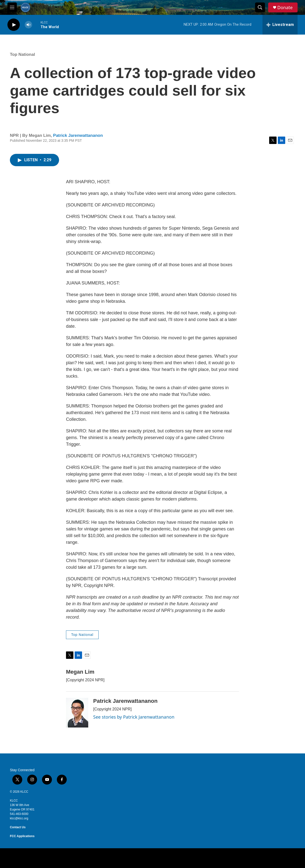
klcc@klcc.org (19, 818)
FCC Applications (22, 836)
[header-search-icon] (260, 7)
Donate (285, 8)
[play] (14, 25)
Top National (22, 54)
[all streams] (280, 25)
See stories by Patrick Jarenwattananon (134, 717)
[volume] (28, 25)
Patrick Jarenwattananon (78, 135)
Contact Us (18, 827)
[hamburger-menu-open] (12, 7)
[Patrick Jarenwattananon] (77, 713)
